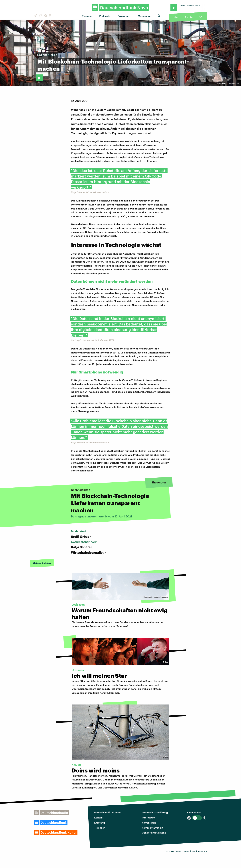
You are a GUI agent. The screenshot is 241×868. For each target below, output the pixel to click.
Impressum (148, 817)
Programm (124, 16)
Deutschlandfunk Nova (108, 812)
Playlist (189, 17)
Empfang (100, 823)
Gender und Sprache (154, 833)
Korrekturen (149, 823)
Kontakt (99, 817)
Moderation (145, 16)
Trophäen (100, 828)
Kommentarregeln (152, 828)
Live (176, 17)
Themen (87, 16)
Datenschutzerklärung (155, 812)
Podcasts (105, 16)
